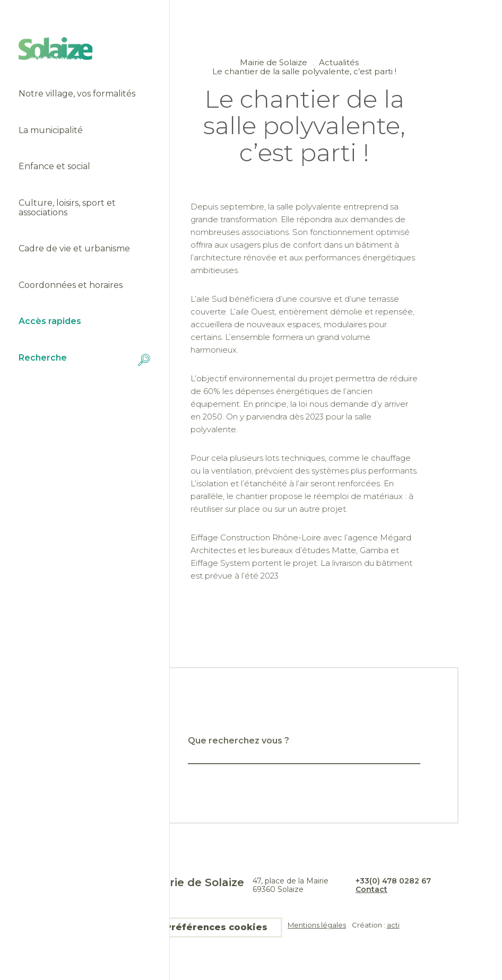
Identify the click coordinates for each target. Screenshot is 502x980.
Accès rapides (50, 321)
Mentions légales (317, 925)
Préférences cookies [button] (216, 927)
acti (393, 925)
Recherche (85, 360)
